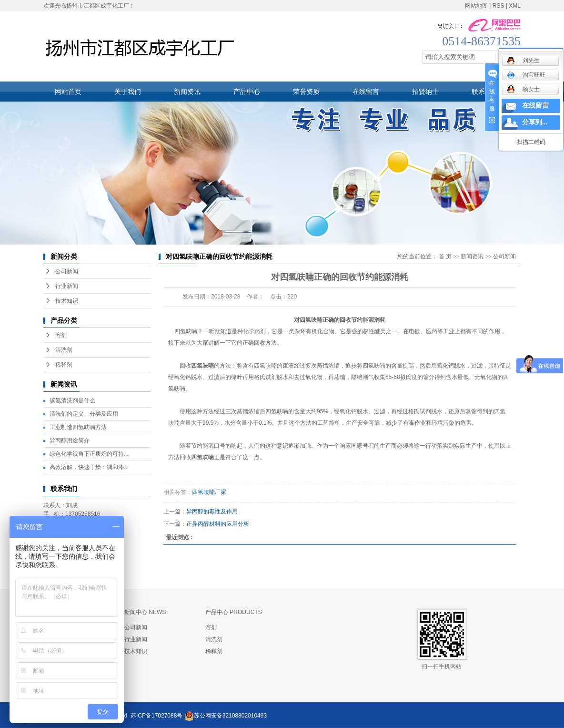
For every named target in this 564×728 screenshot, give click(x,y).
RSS (499, 6)
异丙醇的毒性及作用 (212, 512)
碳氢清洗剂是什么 (72, 400)
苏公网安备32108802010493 (230, 716)
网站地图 (476, 6)
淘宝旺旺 (526, 75)
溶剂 (61, 335)
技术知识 (67, 301)
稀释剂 (64, 365)
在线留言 (366, 92)
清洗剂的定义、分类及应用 (84, 414)
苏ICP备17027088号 (156, 716)
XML (515, 6)
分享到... (535, 122)
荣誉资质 (306, 92)
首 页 (445, 256)
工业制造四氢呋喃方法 (78, 427)
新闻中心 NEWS (145, 612)
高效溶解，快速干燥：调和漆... (89, 467)
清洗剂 (64, 350)
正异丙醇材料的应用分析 (218, 524)
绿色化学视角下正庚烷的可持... (89, 454)
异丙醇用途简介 (70, 441)
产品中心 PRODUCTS (234, 612)
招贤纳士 (425, 92)
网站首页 (68, 92)
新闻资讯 (187, 92)
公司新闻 (67, 271)
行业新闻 (67, 286)
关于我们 (128, 92)
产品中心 (247, 92)
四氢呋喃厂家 (209, 492)
